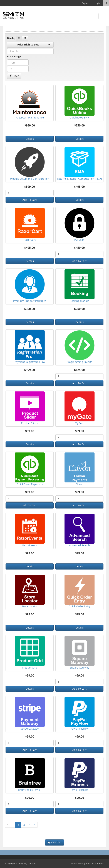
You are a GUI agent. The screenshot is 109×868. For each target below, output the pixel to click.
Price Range (14, 56)
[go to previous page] (13, 825)
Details (30, 139)
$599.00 (30, 187)
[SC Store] (13, 15)
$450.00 (79, 248)
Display (11, 38)
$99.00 (30, 431)
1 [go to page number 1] (18, 825)
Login (97, 3)
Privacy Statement (95, 863)
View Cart (54, 842)
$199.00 (30, 370)
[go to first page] (8, 825)
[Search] (106, 3)
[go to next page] (29, 825)
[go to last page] (35, 825)
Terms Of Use (76, 863)
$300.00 (30, 309)
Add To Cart (30, 200)
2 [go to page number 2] (24, 825)
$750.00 (79, 126)
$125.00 (79, 370)
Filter (14, 76)
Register (86, 3)
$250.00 (79, 309)
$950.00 (30, 126)
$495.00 (79, 187)
